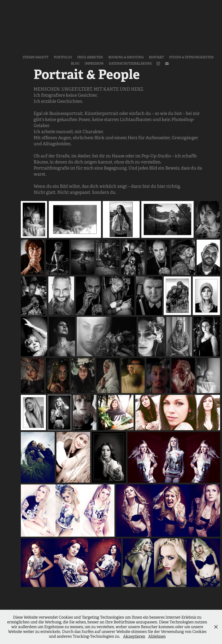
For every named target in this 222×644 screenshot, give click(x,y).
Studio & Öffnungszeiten (191, 57)
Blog (75, 64)
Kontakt (156, 57)
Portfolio (63, 57)
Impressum (94, 64)
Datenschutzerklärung (130, 64)
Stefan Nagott (36, 57)
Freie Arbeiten (90, 57)
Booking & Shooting (126, 57)
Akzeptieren (134, 636)
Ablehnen (157, 636)
